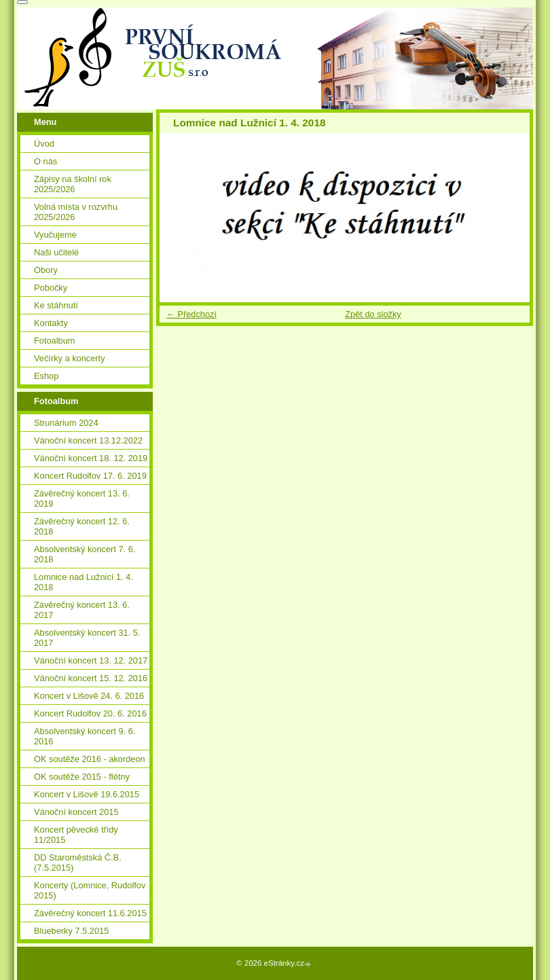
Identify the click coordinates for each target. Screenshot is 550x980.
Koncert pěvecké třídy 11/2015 (76, 835)
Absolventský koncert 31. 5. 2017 (87, 638)
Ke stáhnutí (56, 305)
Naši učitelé (56, 252)
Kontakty (51, 323)
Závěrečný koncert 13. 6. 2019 (82, 498)
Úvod (44, 144)
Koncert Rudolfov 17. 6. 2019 (90, 476)
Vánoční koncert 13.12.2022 (88, 440)
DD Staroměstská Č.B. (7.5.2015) (78, 863)
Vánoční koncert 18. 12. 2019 (91, 458)
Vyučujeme (55, 235)
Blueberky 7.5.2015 (71, 931)
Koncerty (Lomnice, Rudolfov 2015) (90, 890)
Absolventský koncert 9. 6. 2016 (85, 736)
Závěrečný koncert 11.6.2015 (90, 913)
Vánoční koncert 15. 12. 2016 (91, 678)
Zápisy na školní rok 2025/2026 (73, 184)
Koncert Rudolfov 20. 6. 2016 (90, 713)
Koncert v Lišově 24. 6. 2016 (89, 696)
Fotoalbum (54, 341)
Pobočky (51, 288)
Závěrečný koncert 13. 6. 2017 (82, 610)
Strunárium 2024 (66, 423)
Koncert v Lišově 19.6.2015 (87, 794)
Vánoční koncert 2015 (76, 812)
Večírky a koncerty (70, 358)
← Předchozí (191, 314)
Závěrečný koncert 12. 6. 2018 (82, 526)
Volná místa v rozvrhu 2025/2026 (76, 212)
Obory (46, 270)
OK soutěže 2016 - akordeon (90, 759)
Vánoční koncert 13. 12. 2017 (91, 660)
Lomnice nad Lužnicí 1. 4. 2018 (84, 582)
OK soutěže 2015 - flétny (82, 777)
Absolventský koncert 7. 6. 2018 (85, 554)
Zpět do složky (373, 314)
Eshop (46, 376)
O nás (45, 161)
